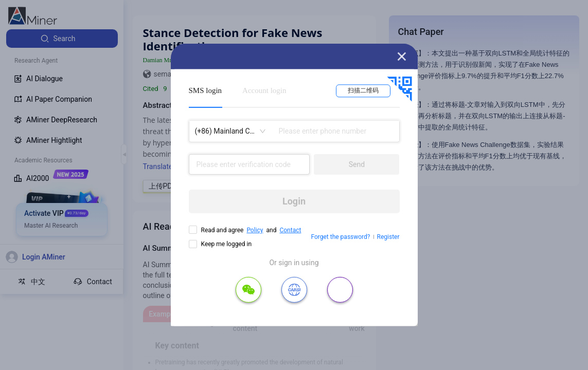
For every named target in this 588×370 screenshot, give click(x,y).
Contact (290, 230)
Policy (255, 230)
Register (388, 237)
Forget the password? (340, 237)
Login (294, 201)
